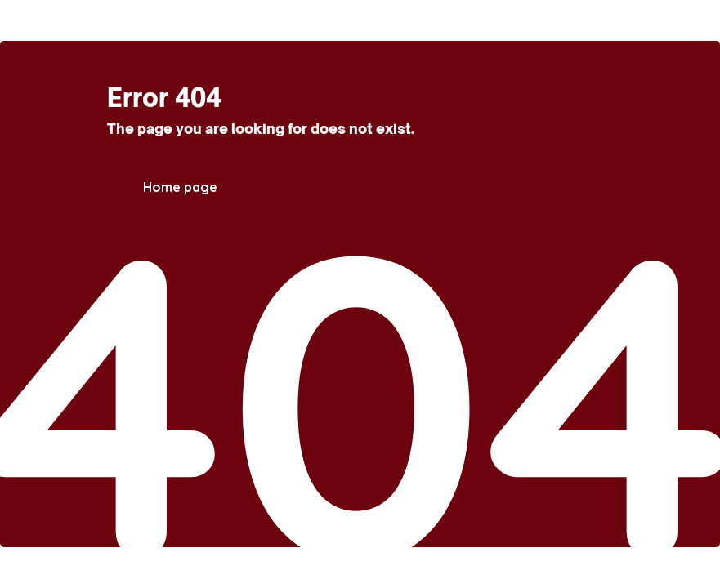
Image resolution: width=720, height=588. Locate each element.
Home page (180, 187)
